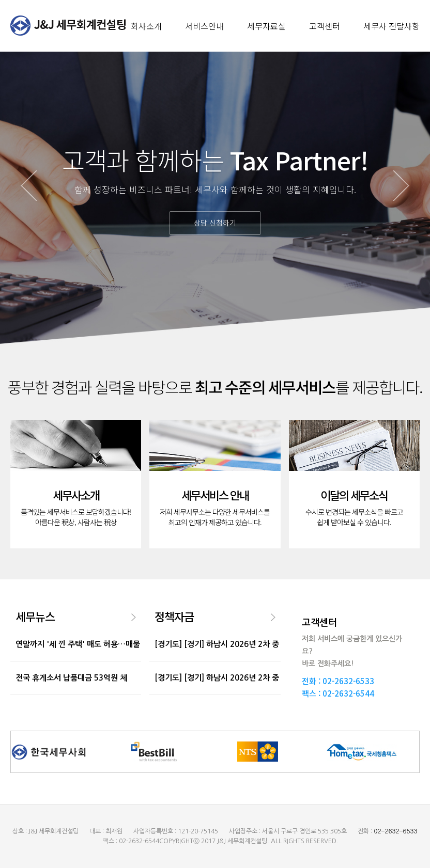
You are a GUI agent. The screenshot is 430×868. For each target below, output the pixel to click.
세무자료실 (266, 26)
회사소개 (146, 26)
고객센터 (325, 26)
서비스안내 (204, 26)
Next (401, 186)
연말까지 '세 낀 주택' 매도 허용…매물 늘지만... (78, 661)
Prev (29, 186)
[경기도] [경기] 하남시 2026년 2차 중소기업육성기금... (217, 661)
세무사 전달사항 (391, 26)
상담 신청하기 (215, 223)
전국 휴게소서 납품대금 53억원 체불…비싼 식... (71, 694)
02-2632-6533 (348, 681)
